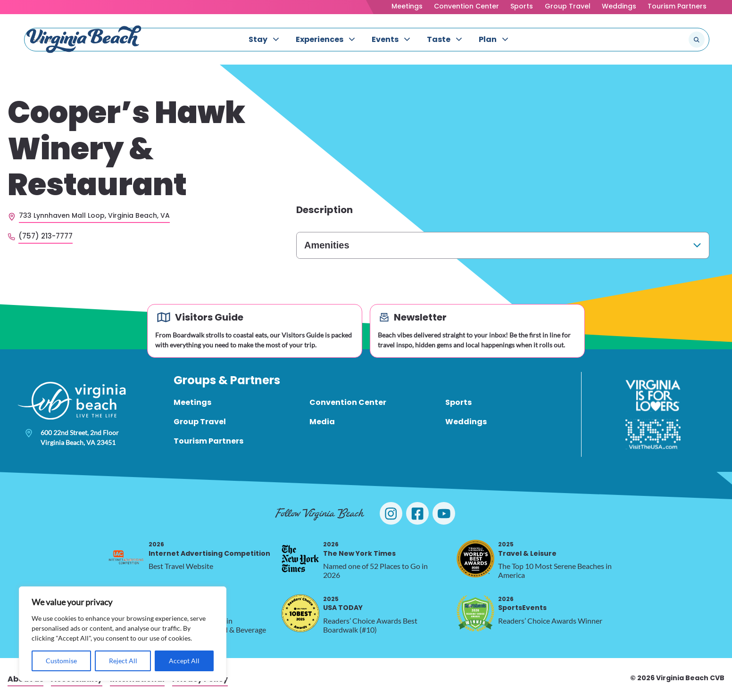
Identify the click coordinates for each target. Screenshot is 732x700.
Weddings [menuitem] (466, 422)
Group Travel (568, 6)
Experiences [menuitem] (320, 39)
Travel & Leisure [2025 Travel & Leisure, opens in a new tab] (527, 549)
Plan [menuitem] (488, 39)
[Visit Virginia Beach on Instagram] (391, 513)
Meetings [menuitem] (192, 402)
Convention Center (466, 6)
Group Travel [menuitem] (200, 422)
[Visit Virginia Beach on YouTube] (444, 513)
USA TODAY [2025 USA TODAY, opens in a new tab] (343, 604)
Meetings (407, 6)
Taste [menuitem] (439, 39)
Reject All (123, 661)
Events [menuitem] (385, 39)
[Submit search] (697, 40)
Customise (61, 661)
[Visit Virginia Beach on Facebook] (417, 513)
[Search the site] (665, 40)
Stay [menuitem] (258, 39)
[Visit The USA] (653, 434)
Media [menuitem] (322, 422)
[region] (123, 634)
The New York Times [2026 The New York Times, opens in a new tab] (359, 549)
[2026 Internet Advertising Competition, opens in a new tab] (126, 559)
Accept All (184, 661)
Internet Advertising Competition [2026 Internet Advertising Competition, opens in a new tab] (209, 549)
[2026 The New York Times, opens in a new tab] (300, 559)
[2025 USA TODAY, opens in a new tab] (300, 613)
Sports (522, 6)
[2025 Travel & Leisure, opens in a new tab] (475, 559)
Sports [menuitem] (458, 402)
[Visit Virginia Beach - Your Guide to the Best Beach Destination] (84, 39)
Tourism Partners (677, 6)
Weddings (619, 6)
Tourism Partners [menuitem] (208, 441)
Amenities (327, 245)
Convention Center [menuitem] (348, 402)
